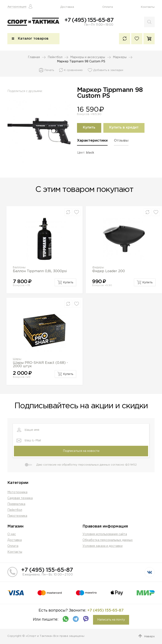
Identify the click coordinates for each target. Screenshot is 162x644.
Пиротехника (17, 516)
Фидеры (98, 268)
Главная (34, 58)
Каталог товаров (33, 39)
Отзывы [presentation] (121, 141)
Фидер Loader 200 (109, 272)
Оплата (108, 7)
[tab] (92, 143)
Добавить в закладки (108, 71)
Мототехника (17, 492)
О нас (12, 534)
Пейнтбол (55, 58)
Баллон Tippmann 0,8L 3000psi (40, 272)
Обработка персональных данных (108, 540)
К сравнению (125, 39)
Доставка (67, 7)
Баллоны (19, 268)
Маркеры (120, 58)
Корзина (149, 39)
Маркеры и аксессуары (88, 58)
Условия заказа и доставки (103, 546)
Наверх (149, 637)
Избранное (137, 39)
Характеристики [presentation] (92, 141)
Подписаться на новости (81, 451)
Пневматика (16, 504)
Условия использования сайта (105, 534)
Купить (89, 128)
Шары (17, 359)
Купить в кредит (124, 128)
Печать (49, 71)
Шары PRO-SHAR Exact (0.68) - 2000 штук (40, 365)
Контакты (148, 7)
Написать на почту (111, 620)
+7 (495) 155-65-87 (89, 20)
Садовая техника (20, 498)
